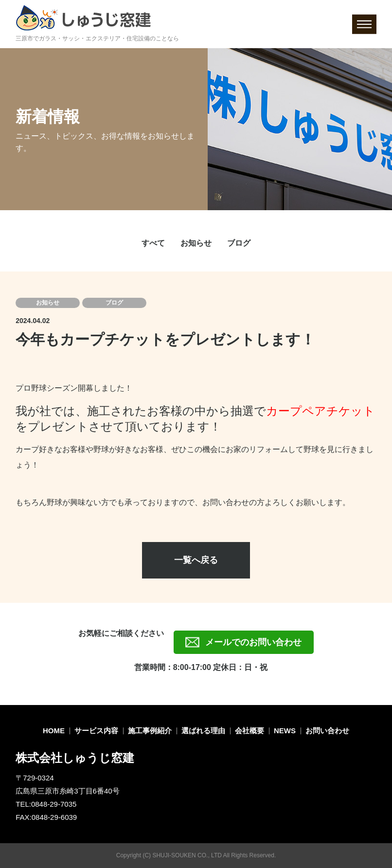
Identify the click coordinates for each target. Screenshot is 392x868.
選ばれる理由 (203, 731)
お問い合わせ (327, 731)
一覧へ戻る (196, 560)
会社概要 (249, 731)
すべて (153, 243)
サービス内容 (96, 731)
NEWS (285, 731)
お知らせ (196, 243)
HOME (54, 731)
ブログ (239, 243)
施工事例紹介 (150, 731)
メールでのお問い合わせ (253, 642)
